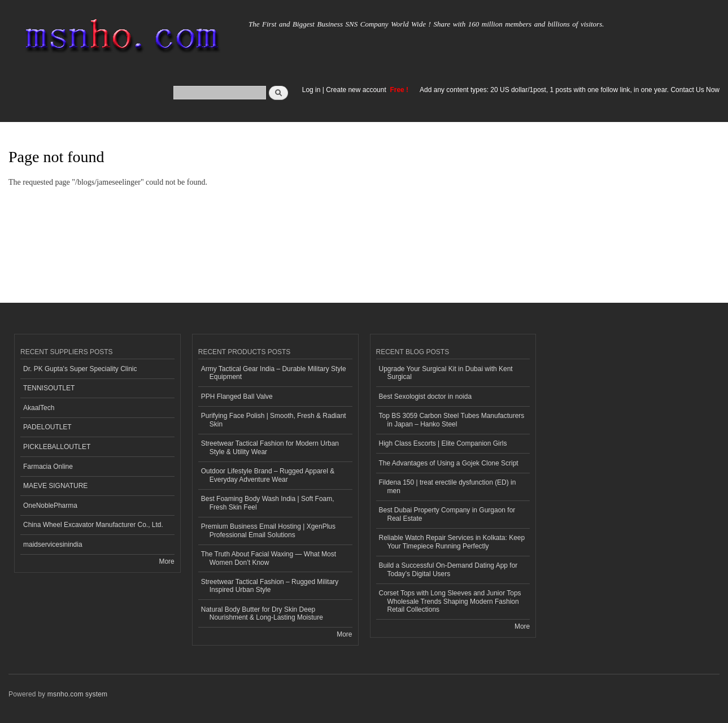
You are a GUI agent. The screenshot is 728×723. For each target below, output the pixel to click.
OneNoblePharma (50, 506)
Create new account (357, 90)
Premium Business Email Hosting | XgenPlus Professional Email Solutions (268, 530)
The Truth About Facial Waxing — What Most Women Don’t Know (269, 558)
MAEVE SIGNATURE (55, 486)
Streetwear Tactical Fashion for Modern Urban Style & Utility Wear (270, 447)
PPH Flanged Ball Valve (237, 397)
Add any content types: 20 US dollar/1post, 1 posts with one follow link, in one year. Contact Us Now (570, 90)
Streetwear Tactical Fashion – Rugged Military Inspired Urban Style (270, 586)
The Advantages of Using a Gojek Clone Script (449, 463)
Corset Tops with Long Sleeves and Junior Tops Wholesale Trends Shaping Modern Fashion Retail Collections (450, 601)
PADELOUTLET (47, 427)
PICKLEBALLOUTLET (57, 447)
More (166, 561)
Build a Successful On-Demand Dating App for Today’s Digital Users (448, 569)
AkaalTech (39, 408)
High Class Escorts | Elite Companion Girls (443, 443)
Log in (311, 90)
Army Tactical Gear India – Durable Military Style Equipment (274, 373)
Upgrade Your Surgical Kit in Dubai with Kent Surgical (446, 373)
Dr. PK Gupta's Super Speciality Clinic (80, 369)
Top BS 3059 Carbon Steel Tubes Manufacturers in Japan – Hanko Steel (452, 420)
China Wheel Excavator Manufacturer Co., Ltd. (93, 525)
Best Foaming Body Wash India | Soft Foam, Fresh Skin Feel (268, 503)
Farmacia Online (48, 467)
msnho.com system (77, 694)
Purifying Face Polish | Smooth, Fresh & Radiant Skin (274, 420)
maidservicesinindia (53, 545)
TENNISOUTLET (49, 388)
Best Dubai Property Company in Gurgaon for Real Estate (447, 514)
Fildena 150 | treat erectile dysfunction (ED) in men (448, 486)
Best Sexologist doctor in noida (426, 397)
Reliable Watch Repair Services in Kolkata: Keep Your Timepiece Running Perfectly (452, 542)
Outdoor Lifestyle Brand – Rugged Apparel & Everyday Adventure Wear (268, 475)
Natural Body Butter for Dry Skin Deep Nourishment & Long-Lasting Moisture (262, 613)
